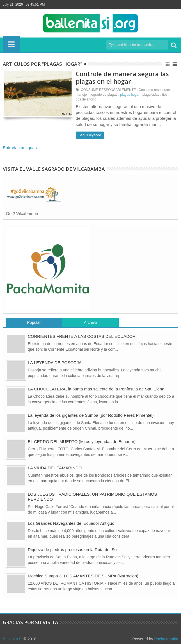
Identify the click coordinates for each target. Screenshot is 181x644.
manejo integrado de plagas (97, 95)
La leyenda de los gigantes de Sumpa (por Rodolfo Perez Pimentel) (91, 415)
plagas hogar (130, 95)
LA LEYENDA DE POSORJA (55, 363)
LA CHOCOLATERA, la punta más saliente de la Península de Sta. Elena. (97, 389)
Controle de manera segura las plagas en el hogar (122, 77)
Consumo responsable (155, 90)
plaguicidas (151, 95)
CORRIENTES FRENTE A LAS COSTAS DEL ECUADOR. (82, 336)
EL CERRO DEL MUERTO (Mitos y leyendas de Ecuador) (82, 442)
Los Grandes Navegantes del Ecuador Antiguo (71, 523)
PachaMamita (166, 639)
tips (165, 95)
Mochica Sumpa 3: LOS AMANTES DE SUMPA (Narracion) (83, 576)
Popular (34, 322)
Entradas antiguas (20, 148)
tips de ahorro (86, 99)
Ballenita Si (13, 639)
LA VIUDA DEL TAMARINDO (55, 468)
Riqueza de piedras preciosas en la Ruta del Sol (73, 550)
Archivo (90, 322)
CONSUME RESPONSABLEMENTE (108, 90)
